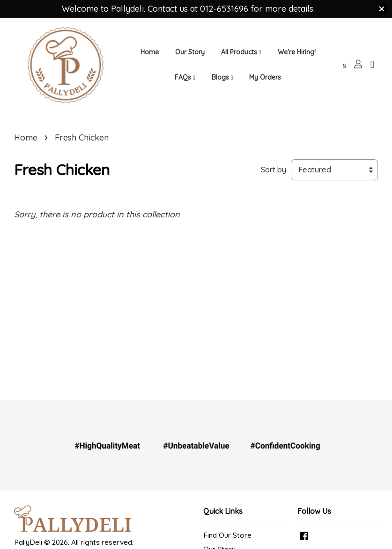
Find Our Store (227, 535)
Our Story (190, 52)
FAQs (185, 77)
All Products (241, 52)
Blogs (222, 77)
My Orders (265, 77)
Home (150, 52)
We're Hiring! (297, 52)
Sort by (274, 170)
